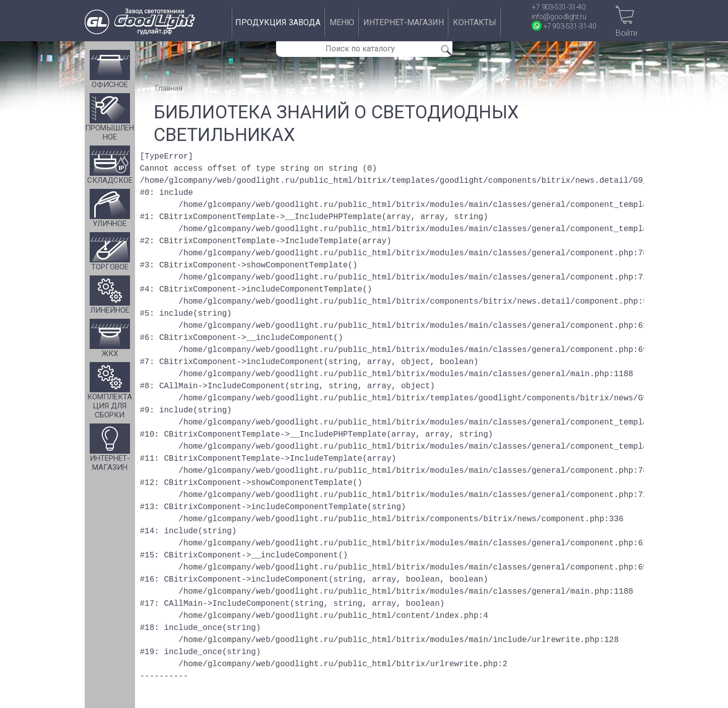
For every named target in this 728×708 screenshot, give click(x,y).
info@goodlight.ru (559, 17)
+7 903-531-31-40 (558, 7)
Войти (626, 33)
